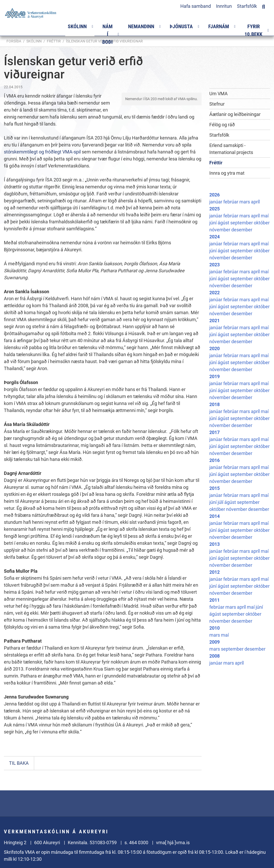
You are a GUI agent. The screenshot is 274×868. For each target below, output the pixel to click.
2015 (214, 488)
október (262, 223)
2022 (214, 293)
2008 (214, 656)
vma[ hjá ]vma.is (173, 843)
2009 (214, 642)
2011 (214, 600)
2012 (214, 572)
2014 (214, 516)
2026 (214, 195)
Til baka (19, 763)
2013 (214, 544)
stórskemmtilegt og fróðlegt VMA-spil (42, 152)
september (242, 223)
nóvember (220, 230)
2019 (214, 376)
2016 (214, 460)
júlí (221, 502)
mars (245, 202)
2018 (214, 404)
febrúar (231, 202)
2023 (214, 265)
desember (242, 230)
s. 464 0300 (136, 843)
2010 (214, 628)
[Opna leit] (264, 6)
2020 (214, 348)
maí (265, 216)
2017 (214, 432)
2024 (214, 237)
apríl (255, 202)
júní (213, 223)
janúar (216, 202)
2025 (214, 209)
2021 (214, 321)
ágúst (224, 223)
